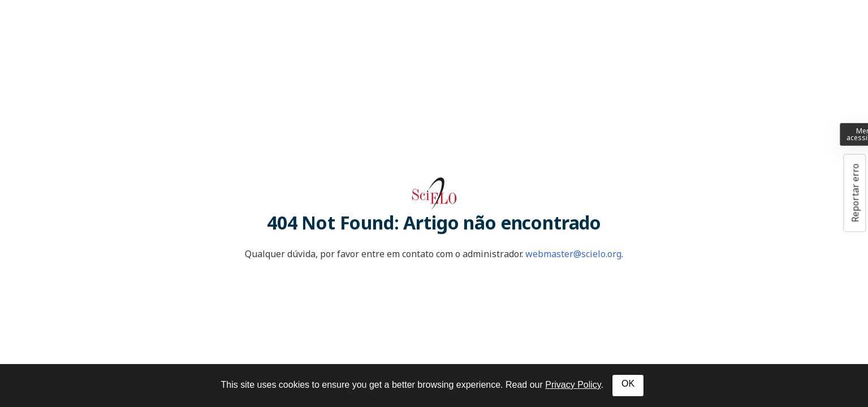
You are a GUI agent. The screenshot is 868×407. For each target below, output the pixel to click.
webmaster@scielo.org (573, 254)
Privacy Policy (573, 385)
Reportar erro (855, 193)
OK (628, 384)
